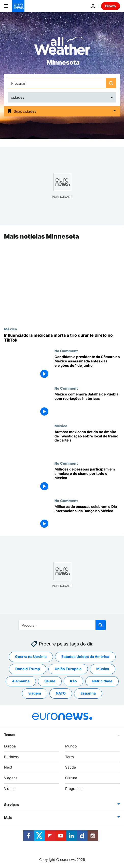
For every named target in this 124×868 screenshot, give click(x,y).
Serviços (11, 805)
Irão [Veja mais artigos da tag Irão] (73, 681)
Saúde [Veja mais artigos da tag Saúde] (50, 681)
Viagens (11, 778)
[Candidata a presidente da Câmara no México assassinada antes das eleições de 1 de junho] (87, 368)
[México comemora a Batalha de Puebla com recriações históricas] (87, 405)
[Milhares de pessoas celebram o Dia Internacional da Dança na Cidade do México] (87, 517)
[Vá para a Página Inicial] (18, 6)
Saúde (71, 767)
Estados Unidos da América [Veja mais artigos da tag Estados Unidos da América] (85, 657)
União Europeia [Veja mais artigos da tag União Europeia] (68, 669)
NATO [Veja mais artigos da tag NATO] (61, 693)
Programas (74, 789)
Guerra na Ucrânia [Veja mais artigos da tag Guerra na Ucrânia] (31, 657)
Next (8, 767)
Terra (70, 756)
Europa (10, 746)
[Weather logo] (62, 47)
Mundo (71, 746)
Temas (10, 735)
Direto (111, 6)
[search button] (111, 83)
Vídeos (10, 789)
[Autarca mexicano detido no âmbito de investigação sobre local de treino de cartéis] (87, 442)
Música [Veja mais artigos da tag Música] (103, 669)
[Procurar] (62, 83)
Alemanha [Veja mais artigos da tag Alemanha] (21, 681)
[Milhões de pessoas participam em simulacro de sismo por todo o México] (87, 480)
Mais (8, 818)
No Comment (66, 351)
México (11, 329)
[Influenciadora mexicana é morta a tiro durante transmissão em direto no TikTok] (62, 338)
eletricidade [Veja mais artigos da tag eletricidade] (102, 681)
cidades (18, 97)
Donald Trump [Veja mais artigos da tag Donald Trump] (28, 669)
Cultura (71, 778)
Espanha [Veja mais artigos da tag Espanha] (88, 693)
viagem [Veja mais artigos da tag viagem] (35, 693)
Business (11, 756)
